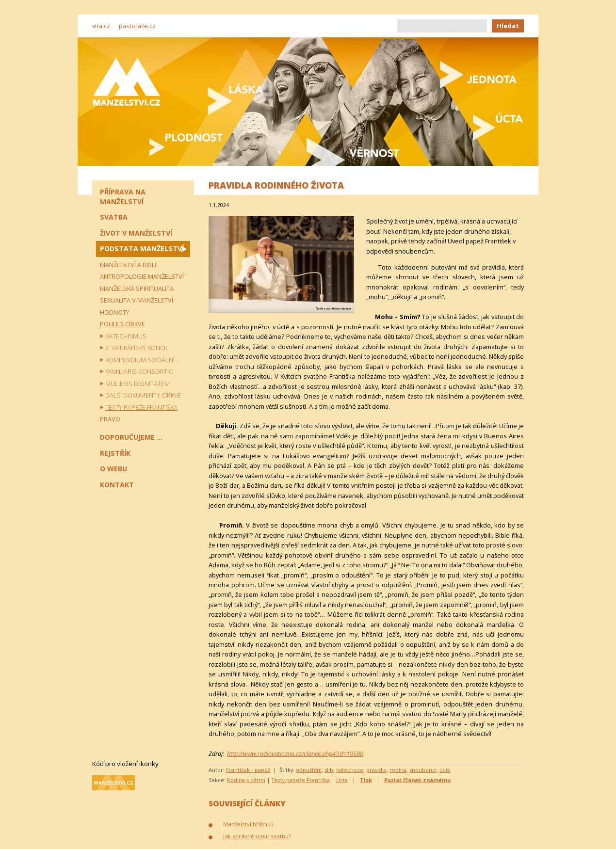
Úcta (342, 780)
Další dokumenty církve (143, 395)
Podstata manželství (142, 248)
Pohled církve (122, 324)
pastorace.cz (137, 26)
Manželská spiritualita (137, 288)
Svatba (114, 217)
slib (329, 770)
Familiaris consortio (139, 371)
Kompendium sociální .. (142, 360)
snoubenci (423, 770)
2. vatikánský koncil (137, 348)
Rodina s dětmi (246, 780)
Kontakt (117, 485)
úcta (445, 770)
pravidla (376, 770)
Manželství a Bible (129, 265)
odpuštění (309, 770)
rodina (398, 770)
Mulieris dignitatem (138, 384)
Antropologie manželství (142, 276)
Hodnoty (115, 312)
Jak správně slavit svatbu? (257, 836)
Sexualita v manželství (137, 300)
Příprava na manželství (123, 197)
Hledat (508, 26)
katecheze (350, 770)
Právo (110, 419)
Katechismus (126, 336)
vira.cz (101, 26)
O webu (113, 469)
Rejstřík (115, 453)
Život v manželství (136, 233)
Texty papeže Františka (301, 780)
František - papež (248, 770)
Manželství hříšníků (248, 824)
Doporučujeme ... (131, 437)
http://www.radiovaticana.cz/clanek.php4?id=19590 (295, 753)
